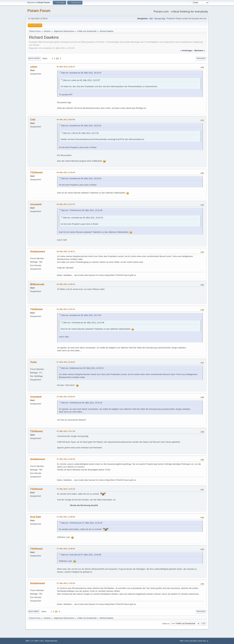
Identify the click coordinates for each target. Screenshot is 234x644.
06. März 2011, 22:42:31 (66, 251)
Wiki (151, 19)
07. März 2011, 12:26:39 (66, 459)
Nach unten (34, 58)
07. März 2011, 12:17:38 (66, 431)
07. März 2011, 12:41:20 (66, 489)
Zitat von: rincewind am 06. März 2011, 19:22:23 (81, 126)
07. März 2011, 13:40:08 (66, 517)
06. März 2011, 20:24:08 (66, 120)
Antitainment (38, 252)
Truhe (34, 362)
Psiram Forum (39, 11)
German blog (160, 19)
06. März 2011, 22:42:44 (66, 284)
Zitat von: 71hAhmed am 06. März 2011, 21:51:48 (82, 210)
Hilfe (182, 641)
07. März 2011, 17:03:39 (66, 583)
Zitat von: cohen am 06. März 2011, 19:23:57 (82, 80)
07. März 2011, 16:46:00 (66, 549)
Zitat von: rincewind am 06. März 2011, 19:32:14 (81, 73)
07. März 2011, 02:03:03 (66, 397)
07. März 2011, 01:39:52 (66, 362)
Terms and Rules (191, 641)
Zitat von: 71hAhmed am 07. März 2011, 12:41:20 (82, 523)
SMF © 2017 (39, 641)
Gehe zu (166, 623)
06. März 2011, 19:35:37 (66, 67)
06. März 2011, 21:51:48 (66, 172)
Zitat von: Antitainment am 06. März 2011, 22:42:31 (82, 368)
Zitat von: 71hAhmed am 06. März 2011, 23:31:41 (82, 403)
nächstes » (200, 50)
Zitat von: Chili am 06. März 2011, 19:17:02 (81, 133)
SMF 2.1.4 (29, 641)
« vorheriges (186, 50)
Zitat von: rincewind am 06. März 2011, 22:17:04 (81, 315)
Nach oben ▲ (204, 641)
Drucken (201, 58)
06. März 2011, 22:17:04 (66, 204)
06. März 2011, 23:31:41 (66, 309)
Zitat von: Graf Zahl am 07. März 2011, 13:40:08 (81, 555)
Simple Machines (51, 641)
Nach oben (34, 612)
